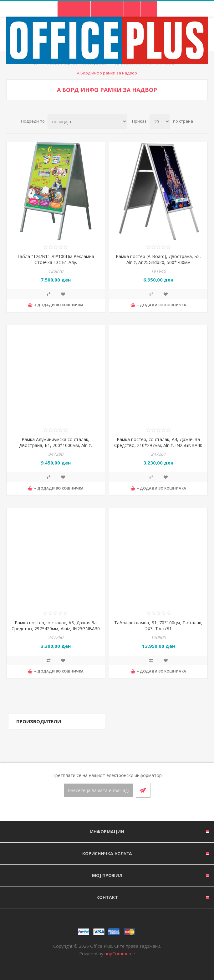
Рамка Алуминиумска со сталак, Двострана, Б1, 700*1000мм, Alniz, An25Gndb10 (56, 445)
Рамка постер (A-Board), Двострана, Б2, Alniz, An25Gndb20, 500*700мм (158, 259)
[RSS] (115, 810)
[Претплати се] (98, 790)
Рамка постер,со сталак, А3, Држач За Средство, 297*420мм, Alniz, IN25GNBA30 (56, 626)
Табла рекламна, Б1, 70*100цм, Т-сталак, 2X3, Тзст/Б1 (158, 626)
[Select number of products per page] (160, 122)
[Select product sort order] (87, 122)
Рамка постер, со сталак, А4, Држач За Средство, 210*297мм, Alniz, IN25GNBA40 (158, 442)
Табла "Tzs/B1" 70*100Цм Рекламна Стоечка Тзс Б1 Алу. (56, 259)
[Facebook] (99, 810)
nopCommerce (120, 954)
